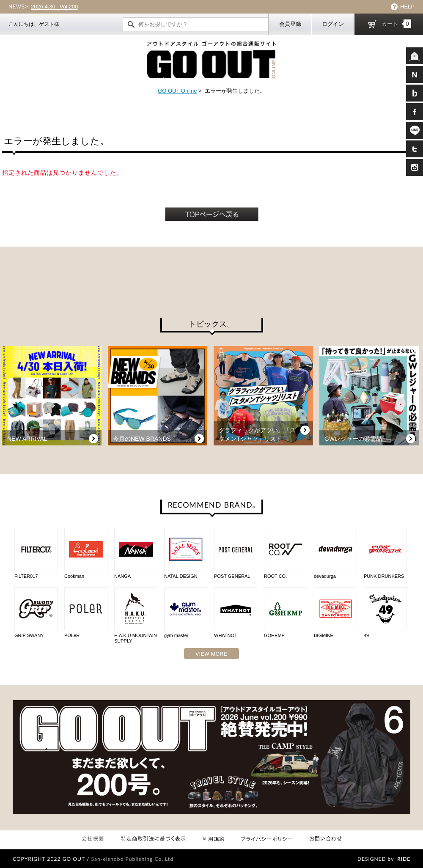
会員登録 (290, 24)
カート (396, 24)
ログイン (333, 24)
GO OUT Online (177, 91)
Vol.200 (54, 7)
